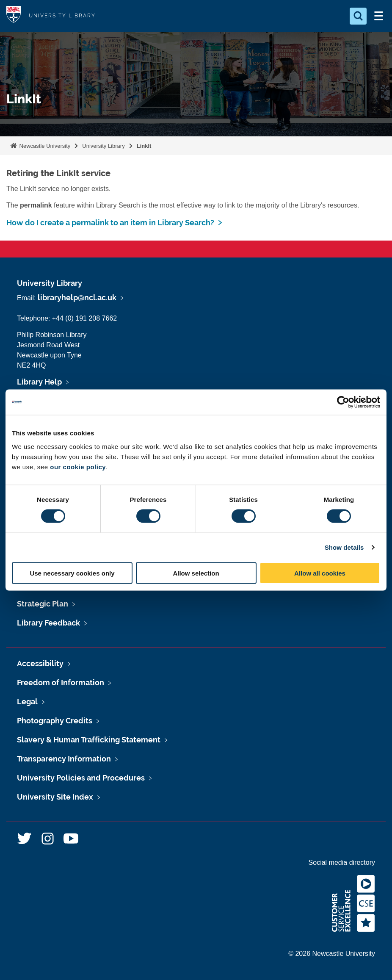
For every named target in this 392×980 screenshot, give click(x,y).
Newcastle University (44, 146)
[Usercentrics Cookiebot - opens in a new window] (343, 402)
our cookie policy (78, 466)
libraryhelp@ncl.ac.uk (77, 298)
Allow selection (196, 573)
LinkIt (144, 146)
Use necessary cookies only (72, 573)
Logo (14, 16)
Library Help (39, 382)
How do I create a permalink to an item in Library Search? (110, 223)
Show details (344, 547)
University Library (103, 146)
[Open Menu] (378, 16)
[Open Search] (358, 16)
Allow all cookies (320, 573)
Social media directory (342, 862)
